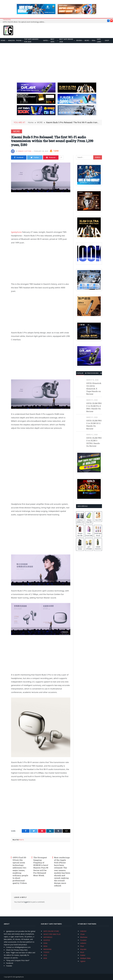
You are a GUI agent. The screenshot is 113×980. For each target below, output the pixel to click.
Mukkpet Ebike (85, 958)
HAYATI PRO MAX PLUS (52, 934)
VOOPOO (47, 940)
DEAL (94, 40)
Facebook (10, 963)
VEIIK (45, 958)
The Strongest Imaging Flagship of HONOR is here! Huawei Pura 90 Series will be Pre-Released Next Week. (41, 866)
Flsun (82, 946)
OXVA (45, 943)
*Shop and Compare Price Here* (18, 960)
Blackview (84, 937)
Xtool (82, 952)
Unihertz (83, 943)
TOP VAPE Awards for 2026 (31, 40)
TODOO (46, 952)
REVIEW (79, 40)
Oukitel (83, 955)
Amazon (11, 40)
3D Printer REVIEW (92, 373)
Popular (80, 373)
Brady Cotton (25, 151)
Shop (107, 40)
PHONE (19, 40)
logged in (27, 902)
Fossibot (83, 940)
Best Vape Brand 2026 (66, 40)
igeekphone (20, 977)
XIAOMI (103, 373)
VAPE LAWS (99, 40)
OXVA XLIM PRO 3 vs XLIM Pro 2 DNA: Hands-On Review (94, 407)
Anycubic (83, 949)
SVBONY (83, 931)
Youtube (9, 966)
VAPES (45, 40)
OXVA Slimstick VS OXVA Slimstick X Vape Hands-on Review (94, 389)
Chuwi (82, 934)
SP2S (45, 955)
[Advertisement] (56, 63)
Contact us (10, 947)
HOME (3, 40)
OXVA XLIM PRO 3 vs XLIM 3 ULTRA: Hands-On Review (94, 442)
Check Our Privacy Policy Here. (17, 950)
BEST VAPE (52, 40)
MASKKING (47, 949)
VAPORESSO (48, 937)
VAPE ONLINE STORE (51, 931)
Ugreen (83, 961)
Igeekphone (16, 232)
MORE (87, 40)
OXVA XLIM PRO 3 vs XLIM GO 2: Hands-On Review (94, 425)
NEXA (45, 946)
